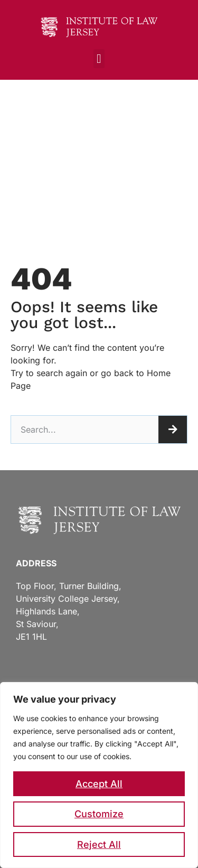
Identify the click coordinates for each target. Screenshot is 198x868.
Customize (99, 814)
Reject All (99, 844)
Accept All (99, 784)
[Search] (173, 430)
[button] (99, 59)
